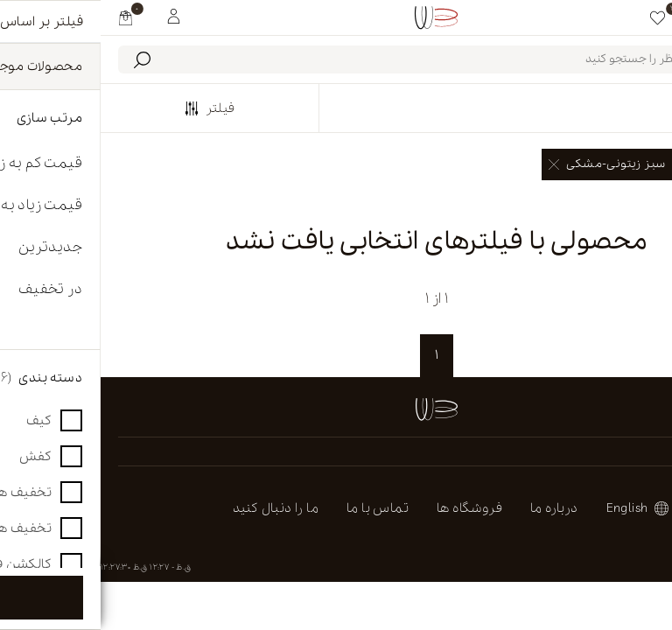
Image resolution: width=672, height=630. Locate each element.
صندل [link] (616, 164)
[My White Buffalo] (73, 15)
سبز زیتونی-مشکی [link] (506, 164)
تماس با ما (277, 508)
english (527, 508)
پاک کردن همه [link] (619, 203)
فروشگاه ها (369, 508)
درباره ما (454, 508)
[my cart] (25, 17)
